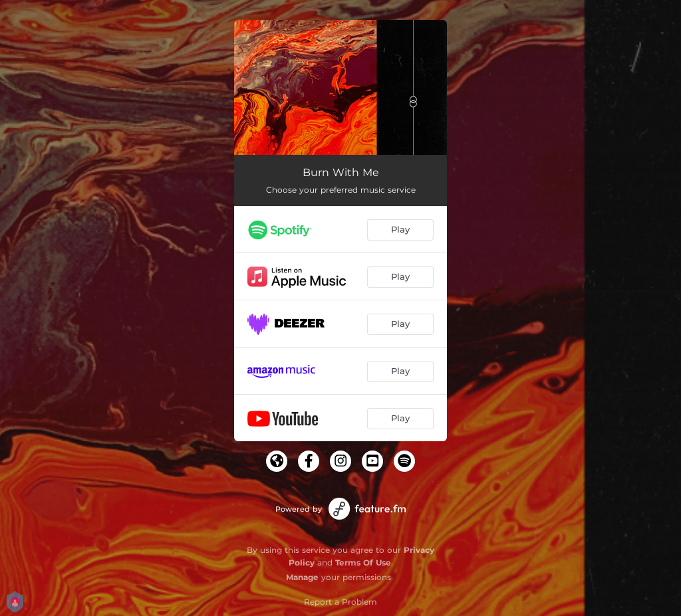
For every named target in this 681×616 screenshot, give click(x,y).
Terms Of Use (363, 563)
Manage (302, 577)
